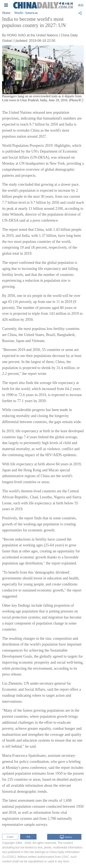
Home (6, 13)
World (19, 13)
